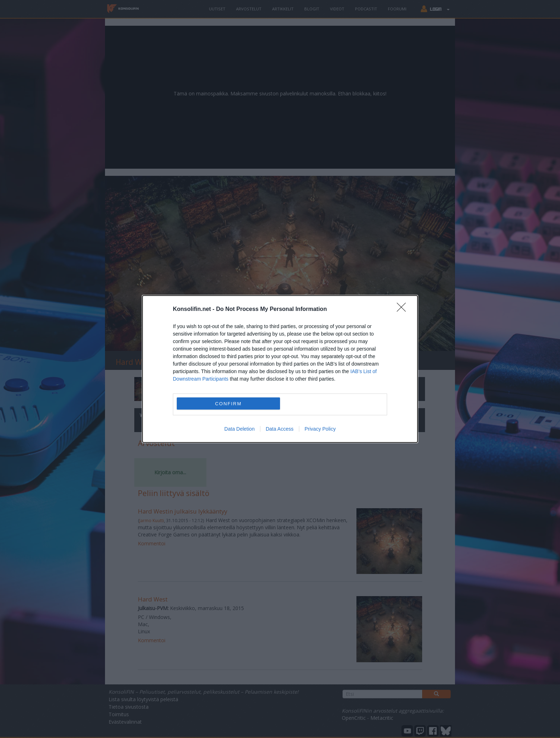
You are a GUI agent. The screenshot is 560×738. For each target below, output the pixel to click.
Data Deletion (239, 429)
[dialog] (280, 369)
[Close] (404, 309)
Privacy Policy (320, 429)
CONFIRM (228, 403)
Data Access (280, 429)
